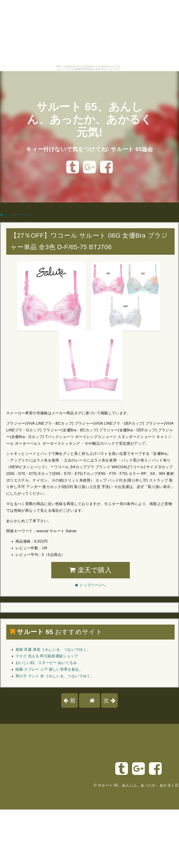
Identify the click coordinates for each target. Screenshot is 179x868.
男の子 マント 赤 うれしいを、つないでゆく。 (55, 676)
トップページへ (15, 215)
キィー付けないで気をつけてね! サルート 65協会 (89, 149)
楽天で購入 (90, 570)
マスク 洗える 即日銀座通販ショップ (47, 656)
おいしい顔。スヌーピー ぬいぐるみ (46, 663)
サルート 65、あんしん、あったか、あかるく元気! (89, 119)
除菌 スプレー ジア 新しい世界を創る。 (49, 669)
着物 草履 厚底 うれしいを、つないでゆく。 (53, 650)
